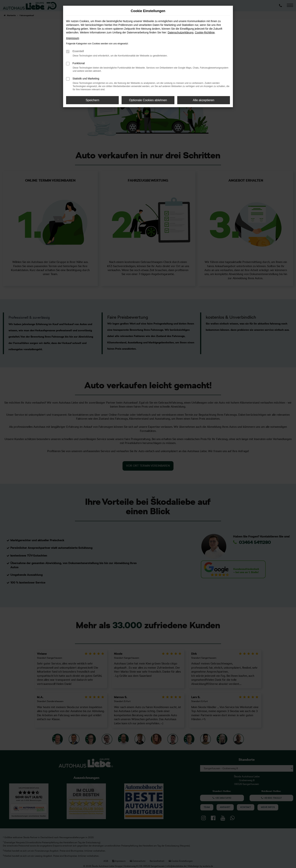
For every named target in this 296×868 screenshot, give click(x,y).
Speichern (92, 100)
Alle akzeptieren (203, 100)
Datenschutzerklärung (180, 32)
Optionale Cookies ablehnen (148, 100)
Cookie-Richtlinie (205, 32)
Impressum (73, 38)
